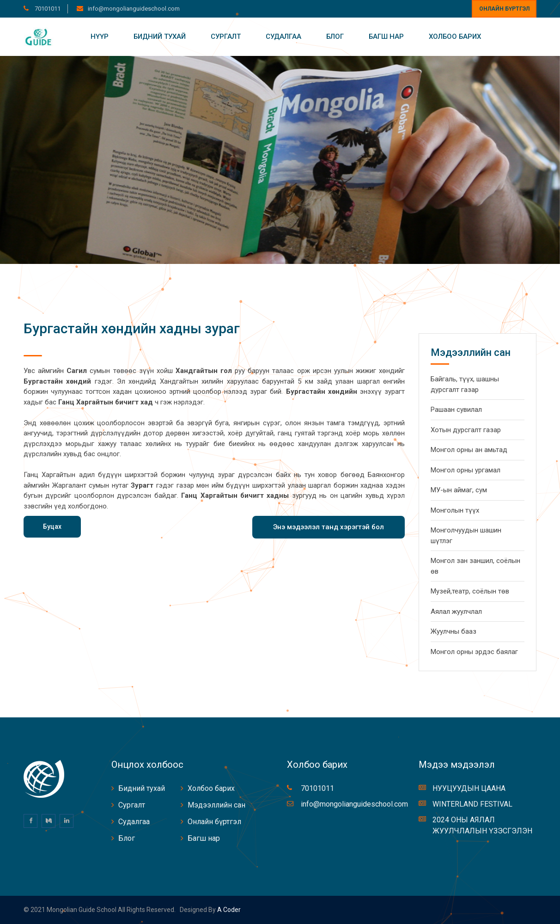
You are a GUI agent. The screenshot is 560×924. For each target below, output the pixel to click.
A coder (228, 910)
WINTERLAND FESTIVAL (472, 804)
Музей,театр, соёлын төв (470, 591)
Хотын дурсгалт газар (466, 430)
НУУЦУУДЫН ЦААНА (469, 788)
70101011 (47, 9)
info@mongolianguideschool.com (134, 9)
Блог (335, 37)
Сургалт (226, 37)
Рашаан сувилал (456, 410)
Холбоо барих (455, 37)
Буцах (52, 526)
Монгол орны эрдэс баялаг (474, 652)
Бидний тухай (160, 37)
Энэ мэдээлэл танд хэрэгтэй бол (329, 527)
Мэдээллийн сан (216, 805)
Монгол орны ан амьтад (469, 450)
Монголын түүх (455, 510)
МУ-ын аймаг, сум (459, 490)
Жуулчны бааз (453, 631)
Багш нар (386, 37)
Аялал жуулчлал (456, 612)
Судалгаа (283, 37)
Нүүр (100, 37)
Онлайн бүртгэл (504, 9)
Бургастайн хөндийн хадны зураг (132, 328)
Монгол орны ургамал (466, 470)
